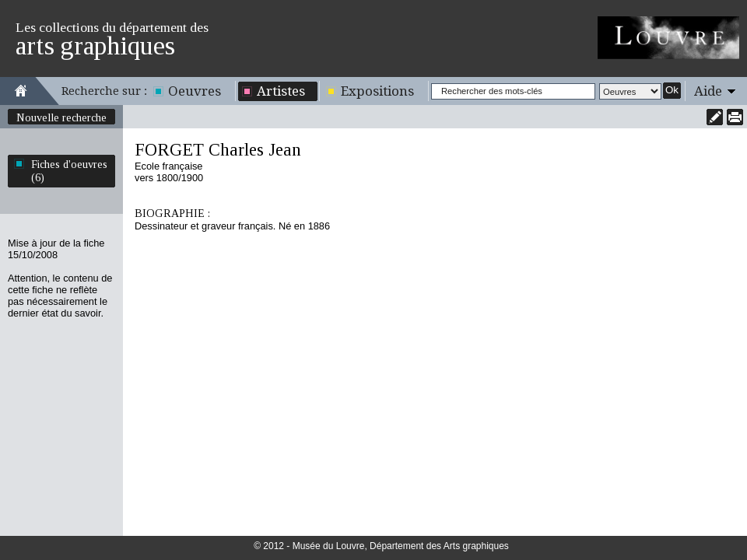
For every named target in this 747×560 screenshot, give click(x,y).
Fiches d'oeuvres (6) (69, 171)
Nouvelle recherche (61, 117)
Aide (708, 91)
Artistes (281, 91)
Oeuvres (195, 91)
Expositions (377, 91)
